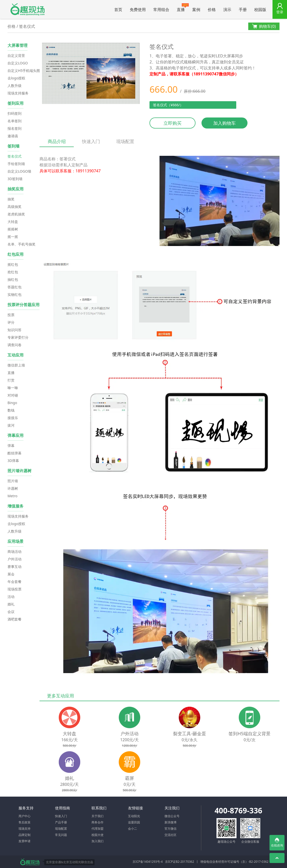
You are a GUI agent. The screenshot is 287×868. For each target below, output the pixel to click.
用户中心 (24, 816)
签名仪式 (27, 26)
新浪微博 (170, 822)
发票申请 (24, 841)
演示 (227, 10)
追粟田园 (134, 822)
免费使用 (138, 10)
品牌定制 (24, 835)
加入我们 (97, 841)
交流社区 (170, 835)
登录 (280, 12)
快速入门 (91, 141)
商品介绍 (57, 143)
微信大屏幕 (27, 9)
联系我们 (99, 808)
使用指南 (62, 808)
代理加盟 (97, 829)
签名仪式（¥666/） (168, 105)
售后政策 (24, 822)
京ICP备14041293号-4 (148, 862)
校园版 (260, 10)
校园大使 (97, 835)
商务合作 (97, 822)
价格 (212, 10)
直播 (183, 8)
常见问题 (61, 835)
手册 (243, 10)
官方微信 (170, 829)
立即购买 (172, 123)
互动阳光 (134, 816)
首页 (118, 10)
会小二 (132, 829)
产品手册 (61, 822)
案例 (196, 10)
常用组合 (161, 10)
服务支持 (26, 808)
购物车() (264, 26)
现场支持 (24, 829)
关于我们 (97, 816)
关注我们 (172, 808)
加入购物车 (224, 123)
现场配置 (125, 141)
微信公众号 (172, 816)
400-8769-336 (238, 811)
